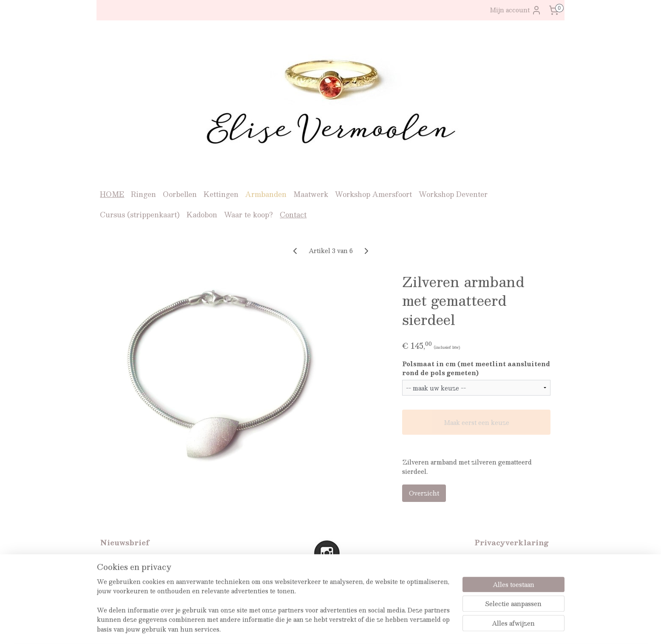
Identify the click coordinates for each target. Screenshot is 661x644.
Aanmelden (125, 590)
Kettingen (221, 194)
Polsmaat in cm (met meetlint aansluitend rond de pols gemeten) (476, 368)
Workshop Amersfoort (373, 194)
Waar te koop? (248, 215)
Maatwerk (311, 194)
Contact (293, 215)
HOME (112, 194)
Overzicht (424, 493)
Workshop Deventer (453, 194)
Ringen (143, 194)
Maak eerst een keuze (476, 422)
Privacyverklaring (502, 559)
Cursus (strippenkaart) (140, 215)
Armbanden (266, 194)
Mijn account (516, 10)
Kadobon (202, 215)
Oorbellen (180, 194)
